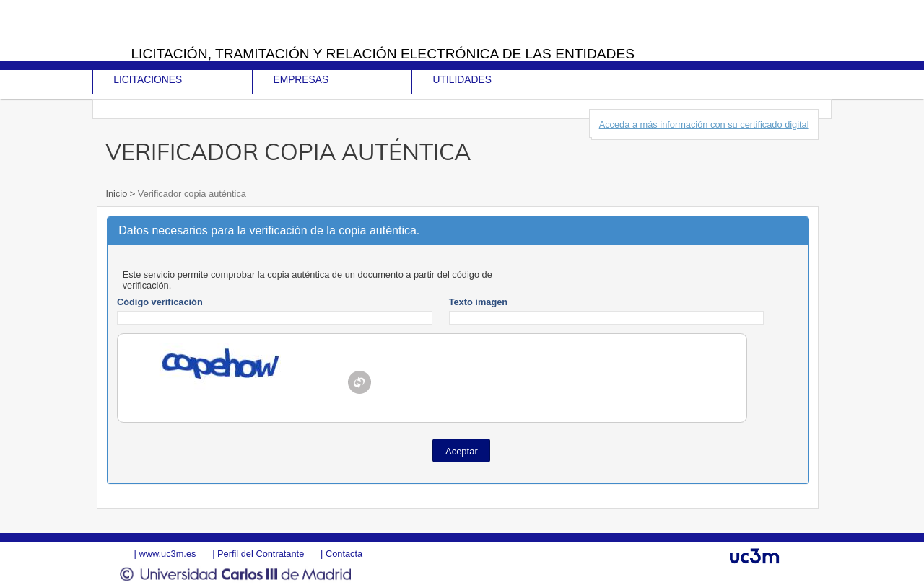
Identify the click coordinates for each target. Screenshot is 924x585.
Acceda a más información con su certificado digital (704, 124)
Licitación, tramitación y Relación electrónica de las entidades (383, 54)
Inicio (117, 194)
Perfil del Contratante (261, 554)
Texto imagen (479, 302)
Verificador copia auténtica (191, 194)
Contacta (344, 554)
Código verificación (160, 302)
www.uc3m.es (167, 554)
